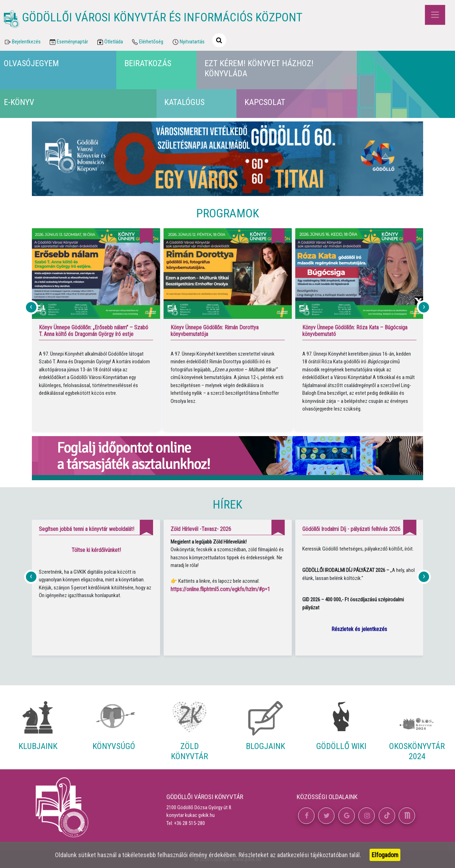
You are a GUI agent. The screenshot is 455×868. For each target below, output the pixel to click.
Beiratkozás (148, 63)
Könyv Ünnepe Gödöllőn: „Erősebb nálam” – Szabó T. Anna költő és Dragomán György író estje (94, 331)
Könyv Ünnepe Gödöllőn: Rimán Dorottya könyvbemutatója (215, 331)
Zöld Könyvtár (189, 751)
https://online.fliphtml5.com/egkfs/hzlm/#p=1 (220, 589)
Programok (228, 213)
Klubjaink (38, 746)
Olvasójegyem (31, 63)
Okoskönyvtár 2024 (417, 751)
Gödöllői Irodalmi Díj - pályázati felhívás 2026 (351, 529)
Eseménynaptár (68, 42)
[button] (306, 816)
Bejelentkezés (22, 42)
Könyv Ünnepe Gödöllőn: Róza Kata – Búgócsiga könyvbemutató (355, 331)
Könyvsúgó (114, 746)
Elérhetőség (147, 42)
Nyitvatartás (188, 42)
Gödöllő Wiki (341, 746)
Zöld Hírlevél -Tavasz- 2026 (201, 529)
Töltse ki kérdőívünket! (96, 550)
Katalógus (184, 102)
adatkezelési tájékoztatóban (312, 855)
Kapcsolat (265, 102)
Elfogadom (385, 855)
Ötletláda (109, 42)
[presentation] (31, 307)
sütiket (87, 855)
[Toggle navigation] (435, 15)
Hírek (227, 505)
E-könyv (19, 102)
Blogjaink (266, 746)
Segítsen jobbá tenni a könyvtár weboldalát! (87, 529)
